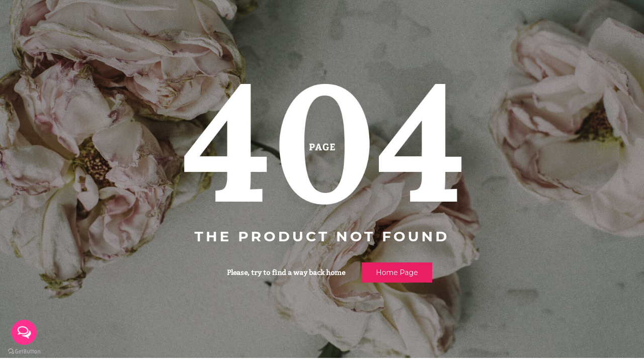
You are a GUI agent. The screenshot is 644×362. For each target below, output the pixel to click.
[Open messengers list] (24, 332)
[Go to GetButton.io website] (24, 352)
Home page (397, 273)
